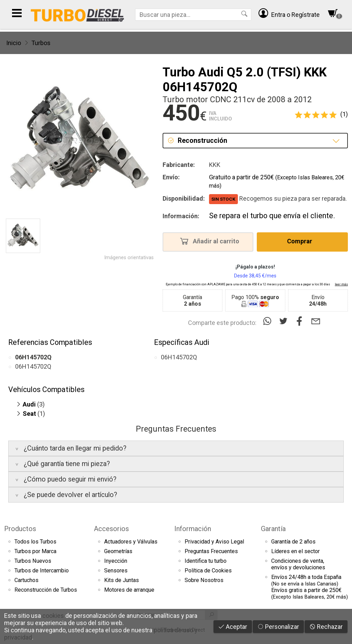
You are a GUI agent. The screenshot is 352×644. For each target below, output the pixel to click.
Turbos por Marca (35, 551)
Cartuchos (26, 580)
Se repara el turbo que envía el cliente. (272, 216)
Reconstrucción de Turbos (46, 590)
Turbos (41, 43)
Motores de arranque (129, 590)
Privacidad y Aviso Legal (214, 542)
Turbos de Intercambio (42, 571)
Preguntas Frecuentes (211, 551)
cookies (53, 616)
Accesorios (111, 529)
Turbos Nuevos (33, 561)
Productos (20, 529)
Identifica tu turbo (206, 561)
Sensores (116, 571)
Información (193, 529)
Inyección (116, 561)
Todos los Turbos (35, 542)
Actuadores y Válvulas (131, 542)
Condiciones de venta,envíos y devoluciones (298, 564)
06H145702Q (33, 366)
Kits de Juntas (122, 580)
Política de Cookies (208, 571)
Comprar (302, 241)
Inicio (14, 43)
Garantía (273, 529)
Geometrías (118, 551)
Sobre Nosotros (204, 580)
